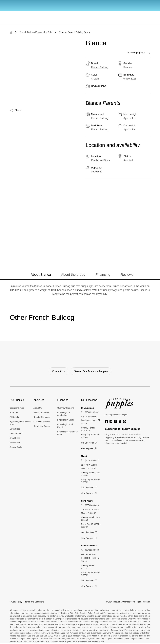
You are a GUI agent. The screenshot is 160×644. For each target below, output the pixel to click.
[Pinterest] (125, 421)
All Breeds (14, 417)
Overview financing (66, 408)
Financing (103, 275)
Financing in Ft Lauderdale (64, 414)
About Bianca (41, 275)
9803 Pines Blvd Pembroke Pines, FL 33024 (90, 558)
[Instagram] (111, 421)
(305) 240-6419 (92, 505)
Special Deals (16, 447)
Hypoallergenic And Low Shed (20, 423)
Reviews (127, 275)
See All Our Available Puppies (91, 371)
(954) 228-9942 (92, 412)
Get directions (89, 443)
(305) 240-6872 (92, 460)
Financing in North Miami (65, 426)
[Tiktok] (115, 421)
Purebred (14, 412)
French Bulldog (100, 67)
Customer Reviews (42, 422)
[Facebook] (106, 421)
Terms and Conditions (34, 602)
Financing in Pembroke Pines (67, 433)
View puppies (89, 448)
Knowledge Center (42, 426)
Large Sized (15, 429)
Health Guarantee (41, 412)
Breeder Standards (42, 417)
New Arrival (15, 443)
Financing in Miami (66, 420)
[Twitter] (120, 421)
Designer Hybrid (17, 408)
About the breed (73, 275)
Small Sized (15, 438)
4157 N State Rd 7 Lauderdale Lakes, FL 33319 (91, 420)
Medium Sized (16, 433)
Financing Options (139, 53)
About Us (38, 408)
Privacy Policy (16, 602)
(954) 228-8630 (92, 550)
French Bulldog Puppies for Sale (36, 32)
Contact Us (59, 371)
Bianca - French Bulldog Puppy (75, 32)
